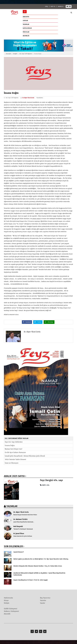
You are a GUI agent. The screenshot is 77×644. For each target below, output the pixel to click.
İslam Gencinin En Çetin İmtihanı (23, 536)
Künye (6, 600)
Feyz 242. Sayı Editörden (14, 442)
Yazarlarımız (40, 98)
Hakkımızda (8, 598)
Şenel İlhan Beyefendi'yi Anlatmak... (24, 522)
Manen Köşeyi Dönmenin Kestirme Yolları (25, 515)
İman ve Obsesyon (12, 463)
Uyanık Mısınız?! (19, 552)
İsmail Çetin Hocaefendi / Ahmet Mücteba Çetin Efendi (25, 456)
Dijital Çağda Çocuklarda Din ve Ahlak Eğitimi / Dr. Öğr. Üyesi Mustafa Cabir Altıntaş (41, 559)
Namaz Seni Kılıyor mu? (13, 449)
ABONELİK (26, 36)
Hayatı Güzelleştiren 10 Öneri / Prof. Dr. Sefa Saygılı (31, 580)
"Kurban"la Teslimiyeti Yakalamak (23, 529)
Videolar (26, 32)
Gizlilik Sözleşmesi (11, 609)
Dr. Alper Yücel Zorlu (28, 98)
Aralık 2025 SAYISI (14, 476)
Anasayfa (8, 54)
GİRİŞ (47, 7)
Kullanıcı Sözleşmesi (11, 611)
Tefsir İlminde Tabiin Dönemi (15, 459)
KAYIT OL (53, 7)
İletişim (7, 603)
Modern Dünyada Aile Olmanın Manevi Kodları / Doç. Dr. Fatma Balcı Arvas (38, 566)
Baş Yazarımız (45, 598)
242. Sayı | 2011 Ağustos (26, 54)
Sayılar (25, 21)
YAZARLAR (12, 506)
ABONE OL (61, 7)
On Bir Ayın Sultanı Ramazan (15, 452)
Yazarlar (26, 24)
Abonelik (7, 614)
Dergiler (15, 54)
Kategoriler (27, 28)
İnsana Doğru (10, 445)
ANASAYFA (26, 17)
